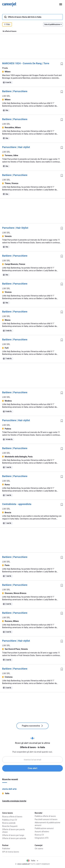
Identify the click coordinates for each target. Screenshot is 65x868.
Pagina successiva (32, 726)
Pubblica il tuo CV (10, 819)
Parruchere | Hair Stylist (15, 228)
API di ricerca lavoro (11, 852)
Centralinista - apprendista (17, 504)
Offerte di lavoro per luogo (13, 835)
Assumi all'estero (42, 832)
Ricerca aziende (9, 823)
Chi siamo (39, 849)
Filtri (7, 24)
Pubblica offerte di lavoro (45, 816)
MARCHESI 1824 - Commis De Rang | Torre (26, 63)
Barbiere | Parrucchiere (15, 91)
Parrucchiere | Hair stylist (16, 147)
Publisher (6, 849)
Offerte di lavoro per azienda (14, 838)
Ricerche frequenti (10, 826)
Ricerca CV (39, 835)
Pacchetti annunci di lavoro (46, 819)
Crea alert (32, 768)
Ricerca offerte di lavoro (12, 816)
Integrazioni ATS (42, 838)
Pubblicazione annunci (44, 828)
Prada (5, 68)
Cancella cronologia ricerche (14, 801)
